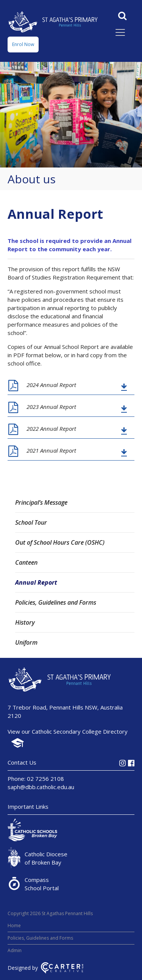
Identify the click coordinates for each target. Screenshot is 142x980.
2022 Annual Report (51, 429)
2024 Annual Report (51, 385)
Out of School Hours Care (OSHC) (60, 542)
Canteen (26, 562)
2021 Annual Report (51, 450)
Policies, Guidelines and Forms (56, 602)
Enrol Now (23, 44)
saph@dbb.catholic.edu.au (41, 787)
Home (14, 925)
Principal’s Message (41, 502)
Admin (15, 950)
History (25, 622)
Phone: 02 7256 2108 (36, 779)
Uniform (26, 642)
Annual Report (36, 582)
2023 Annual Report (51, 407)
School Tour (31, 522)
